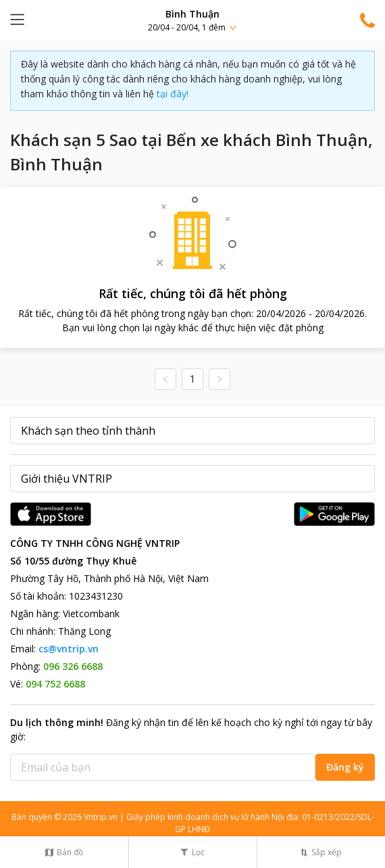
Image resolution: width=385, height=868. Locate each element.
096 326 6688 (73, 666)
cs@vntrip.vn (69, 649)
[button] (192, 20)
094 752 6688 (55, 684)
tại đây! (173, 94)
